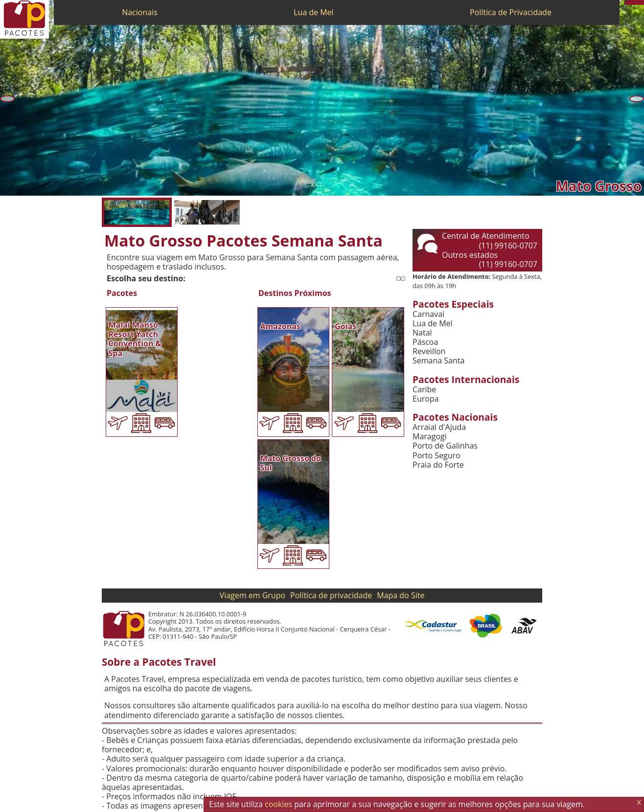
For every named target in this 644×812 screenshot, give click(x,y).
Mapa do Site (401, 595)
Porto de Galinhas (445, 446)
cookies (278, 804)
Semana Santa (438, 361)
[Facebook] (642, 2)
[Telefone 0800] (627, 2)
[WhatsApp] (632, 2)
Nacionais (140, 12)
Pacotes (122, 293)
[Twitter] (637, 2)
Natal (422, 333)
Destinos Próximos (295, 293)
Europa (426, 399)
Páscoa (425, 342)
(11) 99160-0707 (508, 246)
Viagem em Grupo (253, 595)
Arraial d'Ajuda (439, 427)
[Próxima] (637, 99)
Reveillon (429, 351)
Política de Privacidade (511, 12)
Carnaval (428, 314)
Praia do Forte (438, 465)
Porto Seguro (437, 456)
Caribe (424, 390)
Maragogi (430, 437)
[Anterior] (7, 99)
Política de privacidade (331, 595)
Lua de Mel (314, 12)
